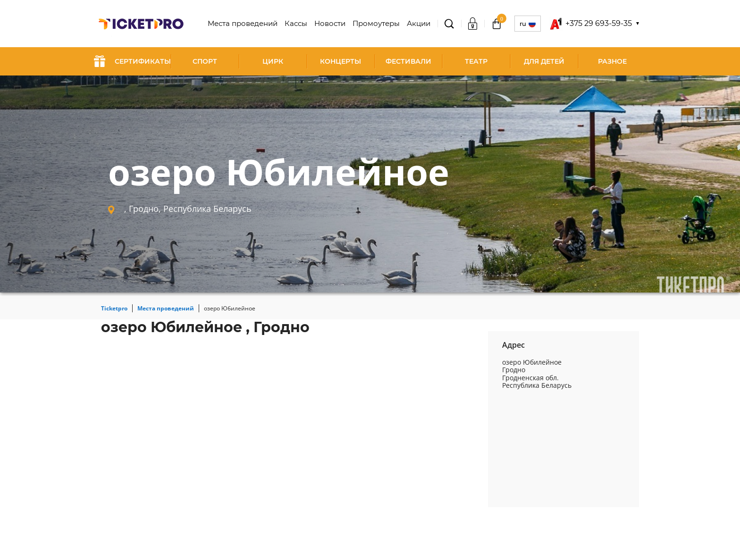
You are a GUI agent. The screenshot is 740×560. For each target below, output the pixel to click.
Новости (333, 24)
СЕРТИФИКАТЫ (132, 61)
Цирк (273, 61)
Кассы (300, 24)
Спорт (205, 61)
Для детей (544, 61)
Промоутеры (378, 24)
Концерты (341, 61)
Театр (476, 61)
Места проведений (249, 24)
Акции (419, 24)
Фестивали (408, 61)
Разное (612, 61)
